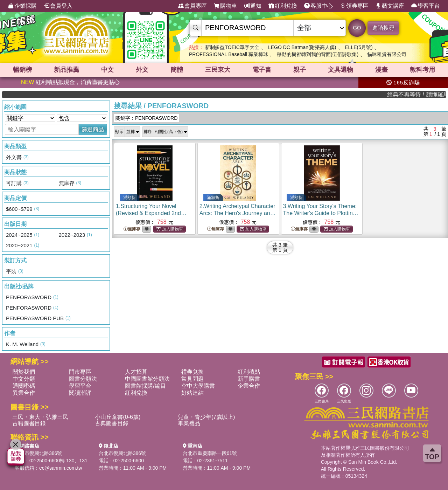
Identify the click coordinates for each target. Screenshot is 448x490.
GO (357, 27)
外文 (142, 70)
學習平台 (426, 6)
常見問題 (192, 379)
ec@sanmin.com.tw (61, 468)
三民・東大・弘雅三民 (40, 417)
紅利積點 (249, 372)
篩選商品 (93, 129)
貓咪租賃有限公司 (387, 54)
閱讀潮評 (80, 393)
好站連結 (192, 393)
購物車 (225, 6)
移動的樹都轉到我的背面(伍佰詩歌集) (318, 54)
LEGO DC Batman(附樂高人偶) (302, 47)
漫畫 (381, 70)
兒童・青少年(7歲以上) (206, 417)
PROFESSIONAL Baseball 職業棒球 (229, 54)
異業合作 (24, 393)
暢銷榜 (22, 70)
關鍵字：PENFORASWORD (146, 118)
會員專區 (192, 6)
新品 (66, 70)
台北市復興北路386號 (38, 453)
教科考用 (422, 70)
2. (238, 213)
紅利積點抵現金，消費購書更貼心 (70, 82)
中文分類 (24, 379)
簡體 (177, 70)
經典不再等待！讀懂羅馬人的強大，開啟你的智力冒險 (423, 94)
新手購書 (249, 379)
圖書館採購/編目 (145, 386)
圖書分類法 (83, 379)
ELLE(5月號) (359, 47)
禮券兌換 (192, 372)
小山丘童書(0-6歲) (118, 417)
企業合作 (249, 386)
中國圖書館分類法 (147, 379)
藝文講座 (390, 6)
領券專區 (354, 6)
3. (321, 213)
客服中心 (318, 6)
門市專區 (80, 372)
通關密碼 (24, 386)
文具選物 (341, 70)
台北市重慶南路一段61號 (210, 453)
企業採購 (22, 6)
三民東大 (218, 70)
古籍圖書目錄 (29, 423)
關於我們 (24, 372)
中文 (107, 70)
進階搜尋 (383, 28)
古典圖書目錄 (112, 423)
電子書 (262, 70)
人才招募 (136, 372)
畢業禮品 (189, 423)
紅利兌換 (283, 6)
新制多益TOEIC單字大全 (232, 47)
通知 (253, 6)
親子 (300, 70)
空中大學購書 (198, 386)
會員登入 (58, 6)
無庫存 (132, 229)
